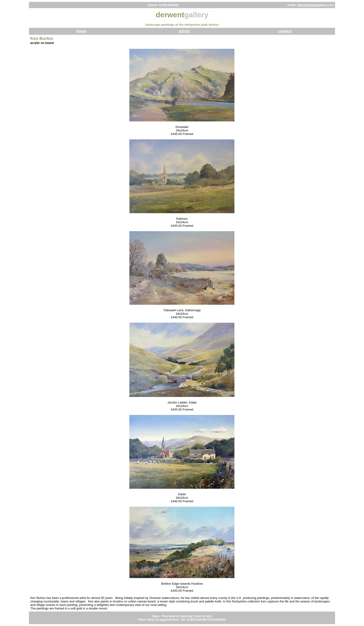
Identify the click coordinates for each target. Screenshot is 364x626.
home (81, 31)
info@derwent (307, 5)
